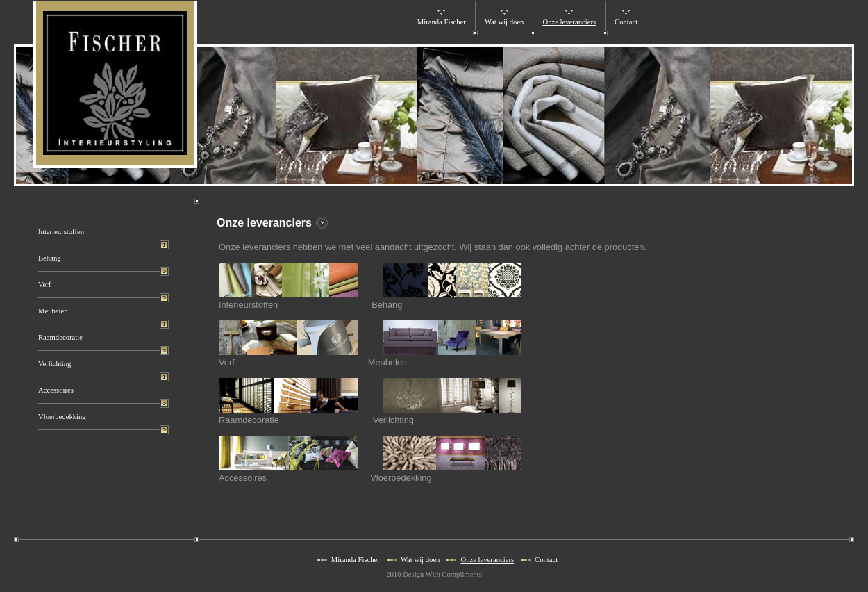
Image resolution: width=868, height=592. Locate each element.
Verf (44, 285)
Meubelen (53, 311)
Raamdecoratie (60, 337)
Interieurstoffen (61, 232)
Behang (50, 258)
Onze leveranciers (569, 22)
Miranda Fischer (442, 22)
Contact (626, 22)
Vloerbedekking (62, 417)
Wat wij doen (504, 22)
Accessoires (56, 390)
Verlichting (55, 364)
